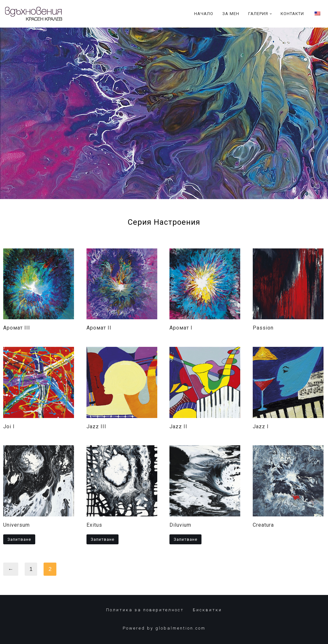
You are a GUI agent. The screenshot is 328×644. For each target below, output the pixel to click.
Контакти (292, 14)
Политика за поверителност (145, 610)
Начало (204, 14)
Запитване (19, 539)
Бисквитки (207, 610)
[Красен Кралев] (34, 14)
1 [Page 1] (31, 569)
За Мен (231, 14)
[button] (271, 14)
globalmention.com (180, 628)
